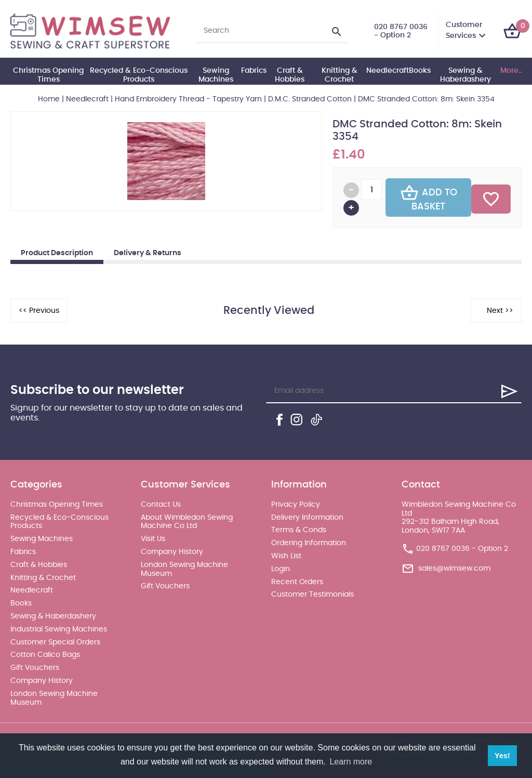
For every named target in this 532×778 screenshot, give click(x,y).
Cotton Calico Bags (45, 655)
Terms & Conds (299, 530)
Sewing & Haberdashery (465, 75)
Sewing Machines (216, 75)
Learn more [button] (351, 762)
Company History (42, 681)
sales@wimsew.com (454, 569)
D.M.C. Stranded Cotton (310, 99)
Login (281, 569)
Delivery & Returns (148, 253)
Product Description (57, 253)
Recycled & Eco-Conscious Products (139, 75)
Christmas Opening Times (48, 75)
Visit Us (153, 539)
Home (49, 99)
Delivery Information (307, 518)
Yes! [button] (502, 756)
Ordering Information (309, 543)
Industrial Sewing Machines (59, 629)
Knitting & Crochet (340, 75)
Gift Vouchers (35, 668)
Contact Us (161, 505)
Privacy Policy (296, 505)
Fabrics (254, 71)
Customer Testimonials (312, 595)
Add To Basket (429, 197)
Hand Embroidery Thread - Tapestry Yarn (188, 99)
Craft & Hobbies (290, 75)
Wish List (286, 556)
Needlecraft (388, 71)
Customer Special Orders (55, 642)
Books (420, 71)
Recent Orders (297, 582)
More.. (511, 71)
